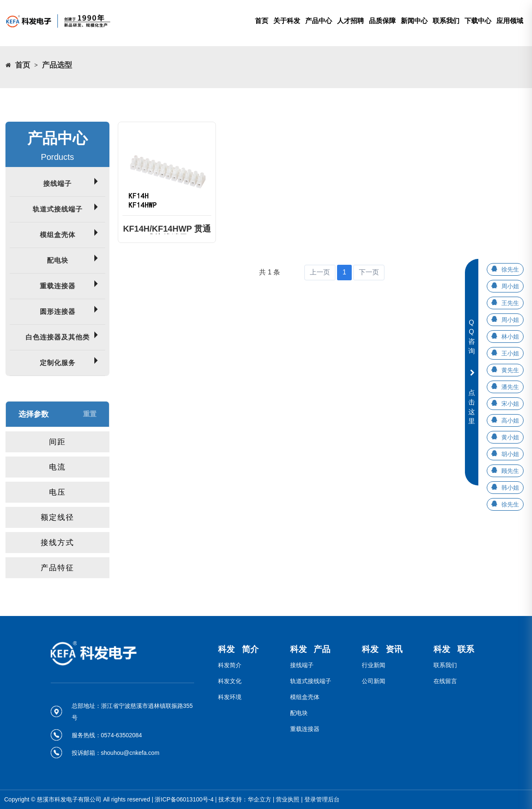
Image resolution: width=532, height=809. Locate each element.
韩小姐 (510, 488)
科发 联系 (454, 649)
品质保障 (382, 21)
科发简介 (230, 665)
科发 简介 (238, 649)
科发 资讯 (382, 649)
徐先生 (510, 269)
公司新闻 (374, 681)
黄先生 (510, 370)
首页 (262, 21)
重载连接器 (58, 286)
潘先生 (510, 387)
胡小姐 (510, 454)
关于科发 (287, 21)
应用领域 (510, 21)
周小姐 (510, 286)
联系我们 (446, 21)
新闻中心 (414, 21)
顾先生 (510, 471)
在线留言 (445, 681)
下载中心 (478, 21)
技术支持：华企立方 (245, 799)
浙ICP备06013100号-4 (184, 799)
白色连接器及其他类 (58, 337)
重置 (90, 414)
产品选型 (57, 65)
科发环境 (230, 697)
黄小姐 (510, 437)
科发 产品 (310, 649)
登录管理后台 (322, 799)
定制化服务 (58, 363)
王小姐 (510, 353)
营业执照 (288, 799)
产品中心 (319, 21)
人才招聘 (350, 21)
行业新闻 (374, 665)
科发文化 (230, 681)
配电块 (58, 260)
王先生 (510, 303)
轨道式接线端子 (58, 209)
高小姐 (510, 420)
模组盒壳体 (58, 235)
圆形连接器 (58, 312)
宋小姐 (510, 404)
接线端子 (57, 184)
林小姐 (510, 337)
